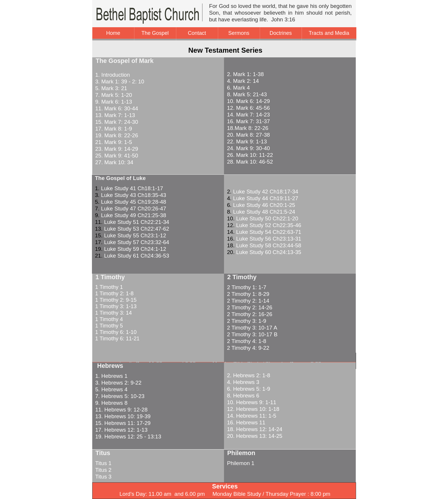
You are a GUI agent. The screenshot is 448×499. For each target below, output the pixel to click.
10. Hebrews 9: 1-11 (251, 402)
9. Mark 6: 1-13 (113, 102)
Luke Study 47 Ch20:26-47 (134, 209)
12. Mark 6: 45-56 (248, 108)
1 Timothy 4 (108, 319)
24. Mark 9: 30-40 (248, 148)
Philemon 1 (241, 463)
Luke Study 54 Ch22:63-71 (269, 232)
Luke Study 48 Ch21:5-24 (264, 212)
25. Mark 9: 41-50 (116, 156)
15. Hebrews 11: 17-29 (122, 423)
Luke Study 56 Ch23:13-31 (269, 239)
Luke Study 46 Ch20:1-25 (264, 205)
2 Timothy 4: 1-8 (246, 341)
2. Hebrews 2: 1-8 (248, 375)
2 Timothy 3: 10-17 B (252, 334)
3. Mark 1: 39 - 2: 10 (119, 82)
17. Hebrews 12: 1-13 (121, 430)
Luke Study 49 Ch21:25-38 (134, 215)
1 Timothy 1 (108, 287)
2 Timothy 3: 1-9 (246, 321)
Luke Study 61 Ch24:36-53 (136, 256)
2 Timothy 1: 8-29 (247, 294)
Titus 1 (103, 463)
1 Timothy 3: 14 (113, 313)
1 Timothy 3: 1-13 (115, 306)
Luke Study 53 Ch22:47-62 (136, 229)
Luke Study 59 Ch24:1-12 (135, 249)
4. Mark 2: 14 (243, 81)
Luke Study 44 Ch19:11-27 (266, 198)
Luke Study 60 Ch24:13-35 (269, 252)
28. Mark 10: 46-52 (250, 162)
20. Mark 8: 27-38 (248, 135)
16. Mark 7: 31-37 (248, 121)
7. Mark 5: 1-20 (113, 95)
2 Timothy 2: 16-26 (249, 314)
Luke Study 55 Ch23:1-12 (135, 235)
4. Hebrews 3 (242, 382)
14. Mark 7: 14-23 (248, 115)
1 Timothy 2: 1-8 (114, 293)
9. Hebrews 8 (111, 403)
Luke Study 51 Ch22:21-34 (136, 222)
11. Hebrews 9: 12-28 (121, 410)
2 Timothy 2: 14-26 (249, 307)
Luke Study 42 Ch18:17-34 (266, 192)
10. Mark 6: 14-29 (248, 101)
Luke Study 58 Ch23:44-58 (269, 245)
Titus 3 (103, 477)
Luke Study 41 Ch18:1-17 (132, 188)
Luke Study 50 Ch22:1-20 (267, 218)
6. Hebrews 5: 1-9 (248, 389)
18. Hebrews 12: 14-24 (254, 429)
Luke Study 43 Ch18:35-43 (134, 195)
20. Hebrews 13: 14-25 (254, 436)
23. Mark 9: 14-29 (116, 149)
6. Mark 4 (238, 88)
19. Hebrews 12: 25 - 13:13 (128, 437)
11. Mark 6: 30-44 (116, 108)
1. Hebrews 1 (111, 376)
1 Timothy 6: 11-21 (117, 338)
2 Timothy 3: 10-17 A (251, 328)
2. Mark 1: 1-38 (245, 74)
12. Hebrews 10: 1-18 (252, 409)
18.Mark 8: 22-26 (248, 128)
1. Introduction (112, 75)
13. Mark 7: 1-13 (114, 115)
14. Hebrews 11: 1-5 (251, 416)
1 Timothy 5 (108, 326)
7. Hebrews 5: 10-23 (119, 396)
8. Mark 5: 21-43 (247, 94)
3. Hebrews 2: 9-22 (118, 383)
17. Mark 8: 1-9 (113, 129)
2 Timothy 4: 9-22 (247, 348)
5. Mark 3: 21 (110, 88)
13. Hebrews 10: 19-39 (122, 416)
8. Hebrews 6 (242, 396)
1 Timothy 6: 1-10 (115, 332)
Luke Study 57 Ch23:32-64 (136, 242)
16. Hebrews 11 (245, 422)
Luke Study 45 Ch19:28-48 (134, 202)
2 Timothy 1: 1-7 (245, 287)
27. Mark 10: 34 (113, 162)
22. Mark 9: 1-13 (247, 142)
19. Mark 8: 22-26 (116, 135)
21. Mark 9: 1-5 (113, 142)
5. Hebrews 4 (111, 389)
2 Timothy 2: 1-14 (247, 301)
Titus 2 (103, 470)
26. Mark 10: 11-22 (250, 155)
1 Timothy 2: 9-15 (115, 300)
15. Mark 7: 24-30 (116, 122)
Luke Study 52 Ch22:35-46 (269, 225)
